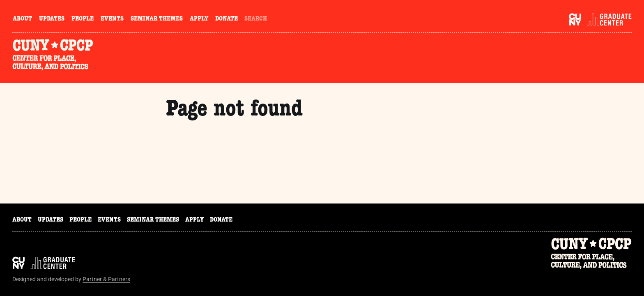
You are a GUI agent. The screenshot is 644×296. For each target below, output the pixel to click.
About (22, 19)
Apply (199, 19)
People (83, 19)
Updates (52, 19)
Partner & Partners (106, 279)
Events (112, 19)
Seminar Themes (157, 19)
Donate (227, 19)
